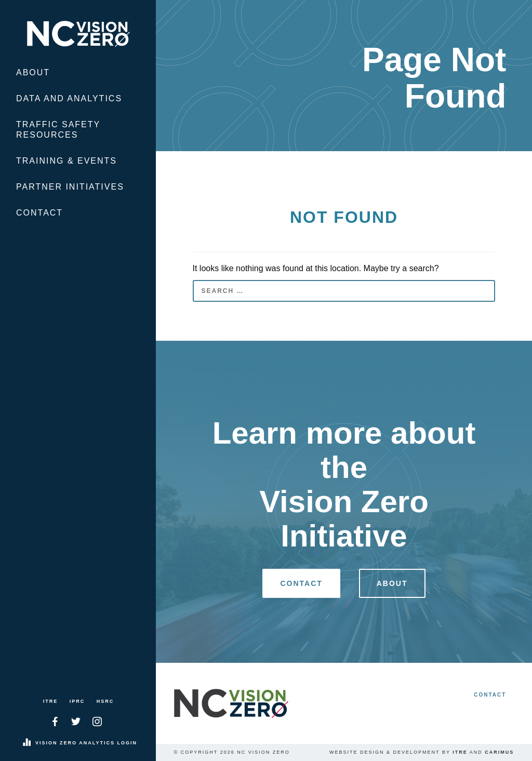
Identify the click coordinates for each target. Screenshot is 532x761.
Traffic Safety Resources (58, 130)
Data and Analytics (69, 98)
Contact (39, 213)
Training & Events (66, 161)
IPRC (77, 701)
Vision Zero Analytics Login (86, 743)
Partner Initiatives (70, 187)
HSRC (105, 701)
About (33, 72)
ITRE (51, 701)
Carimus (499, 752)
